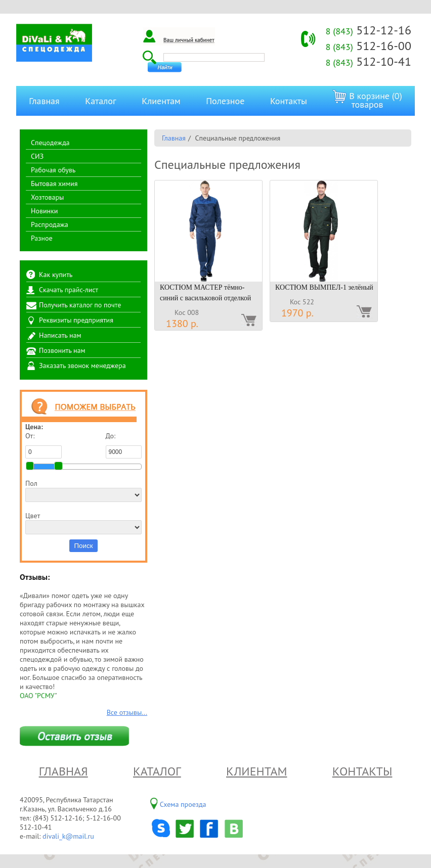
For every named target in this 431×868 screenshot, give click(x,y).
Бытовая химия (54, 184)
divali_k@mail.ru (68, 836)
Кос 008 (187, 312)
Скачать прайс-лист (69, 290)
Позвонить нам (62, 350)
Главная (44, 101)
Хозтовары (47, 197)
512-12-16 (369, 30)
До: (124, 445)
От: (44, 445)
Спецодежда (50, 143)
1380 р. (182, 324)
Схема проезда (183, 804)
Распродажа (50, 224)
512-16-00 (369, 46)
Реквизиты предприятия (76, 320)
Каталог (100, 101)
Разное (42, 238)
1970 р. (297, 313)
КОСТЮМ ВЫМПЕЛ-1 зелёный (324, 287)
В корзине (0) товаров (367, 100)
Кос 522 (302, 302)
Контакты (289, 101)
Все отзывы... (127, 712)
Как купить (56, 275)
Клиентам (161, 101)
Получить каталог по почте (80, 305)
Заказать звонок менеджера (82, 366)
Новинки (44, 211)
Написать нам (60, 335)
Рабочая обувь (53, 170)
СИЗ (37, 156)
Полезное (225, 101)
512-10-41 (369, 61)
